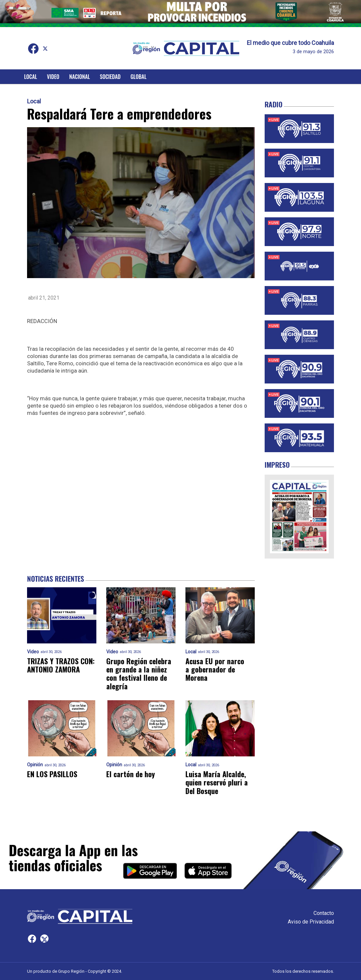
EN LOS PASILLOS (52, 774)
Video (53, 77)
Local (31, 77)
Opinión (35, 765)
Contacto (324, 913)
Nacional (80, 77)
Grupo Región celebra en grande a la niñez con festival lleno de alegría (139, 674)
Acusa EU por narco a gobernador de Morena (215, 670)
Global (138, 77)
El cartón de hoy (131, 774)
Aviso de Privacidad (311, 922)
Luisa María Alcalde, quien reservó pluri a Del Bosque (217, 782)
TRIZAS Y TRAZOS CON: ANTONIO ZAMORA (61, 665)
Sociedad (110, 77)
